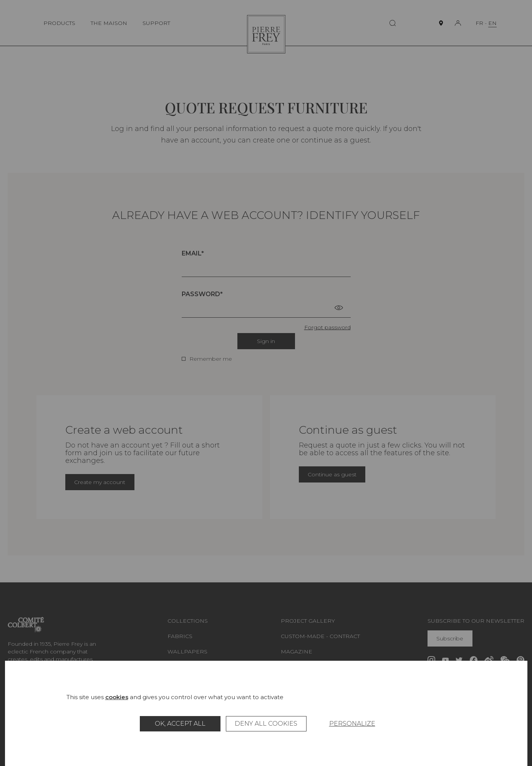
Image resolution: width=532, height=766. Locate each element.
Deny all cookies (266, 724)
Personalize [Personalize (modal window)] (352, 724)
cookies (117, 697)
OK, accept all (180, 724)
